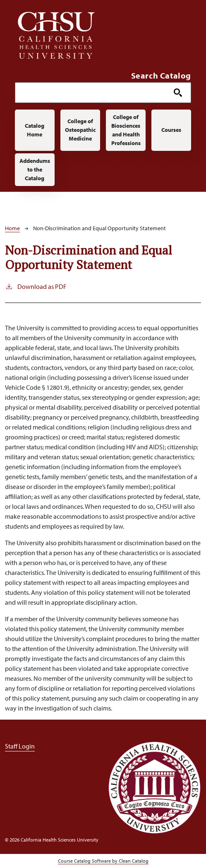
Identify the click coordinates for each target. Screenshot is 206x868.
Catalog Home (35, 130)
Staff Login (20, 746)
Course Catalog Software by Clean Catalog (103, 861)
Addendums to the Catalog (35, 169)
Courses (171, 130)
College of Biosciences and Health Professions (126, 130)
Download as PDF (36, 286)
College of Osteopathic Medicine (80, 130)
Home (12, 228)
